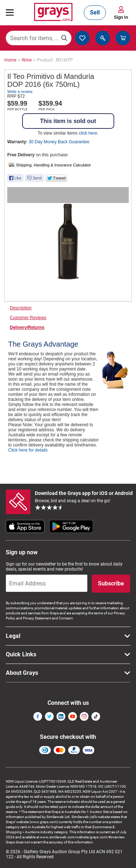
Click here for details (28, 450)
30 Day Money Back (59, 142)
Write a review (20, 92)
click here (88, 133)
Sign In (121, 17)
